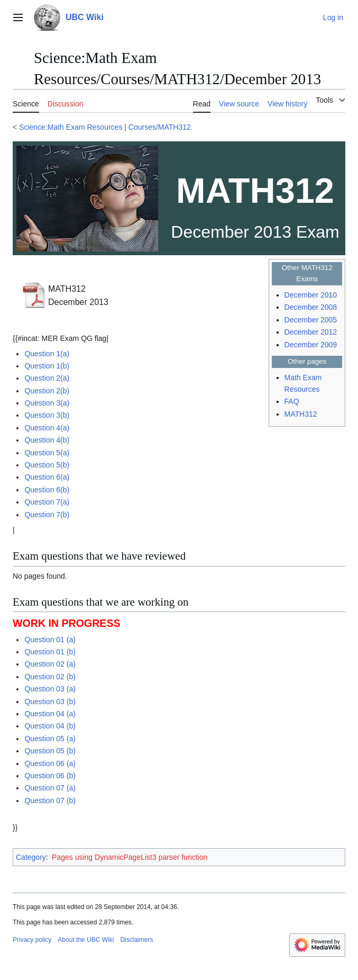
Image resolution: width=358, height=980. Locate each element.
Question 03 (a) (50, 689)
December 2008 (311, 307)
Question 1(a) (47, 354)
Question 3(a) (47, 403)
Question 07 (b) (50, 801)
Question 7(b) (47, 515)
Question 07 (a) (50, 788)
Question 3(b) (47, 415)
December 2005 (311, 320)
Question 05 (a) (50, 739)
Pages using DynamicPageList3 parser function (130, 857)
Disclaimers (136, 940)
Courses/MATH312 (160, 127)
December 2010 (311, 295)
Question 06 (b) (50, 776)
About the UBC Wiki (86, 940)
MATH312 (301, 414)
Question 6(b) (47, 490)
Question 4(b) (47, 440)
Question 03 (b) (50, 702)
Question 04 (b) (50, 726)
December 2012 (311, 332)
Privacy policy (32, 940)
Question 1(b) (47, 366)
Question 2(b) (47, 391)
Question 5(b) (47, 465)
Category (31, 857)
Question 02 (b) (50, 677)
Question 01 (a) (50, 640)
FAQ (292, 401)
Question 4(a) (47, 428)
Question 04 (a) (50, 714)
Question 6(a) (47, 477)
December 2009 (311, 345)
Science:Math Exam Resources (71, 127)
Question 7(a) (47, 502)
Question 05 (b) (50, 751)
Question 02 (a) (50, 664)
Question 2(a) (47, 378)
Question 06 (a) (50, 763)
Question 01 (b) (50, 652)
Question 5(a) (47, 453)
